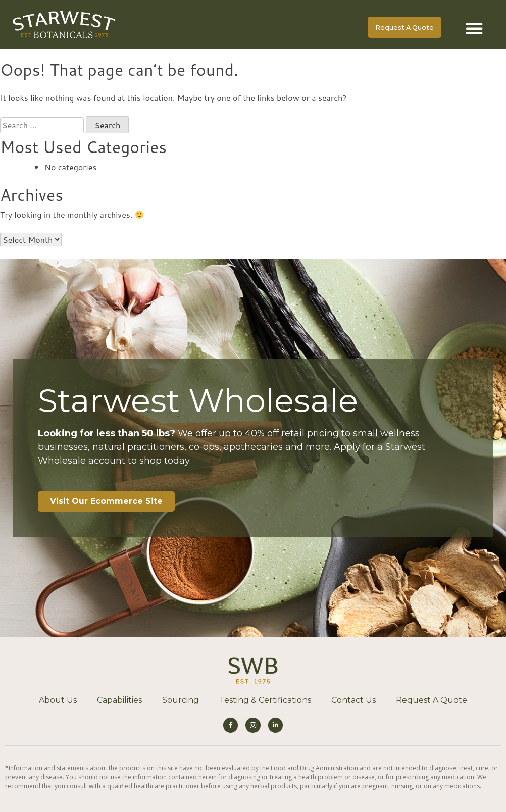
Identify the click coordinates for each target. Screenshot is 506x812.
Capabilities (119, 700)
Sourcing (181, 700)
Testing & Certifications (265, 700)
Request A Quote (432, 700)
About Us (58, 700)
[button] (474, 28)
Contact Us (353, 700)
